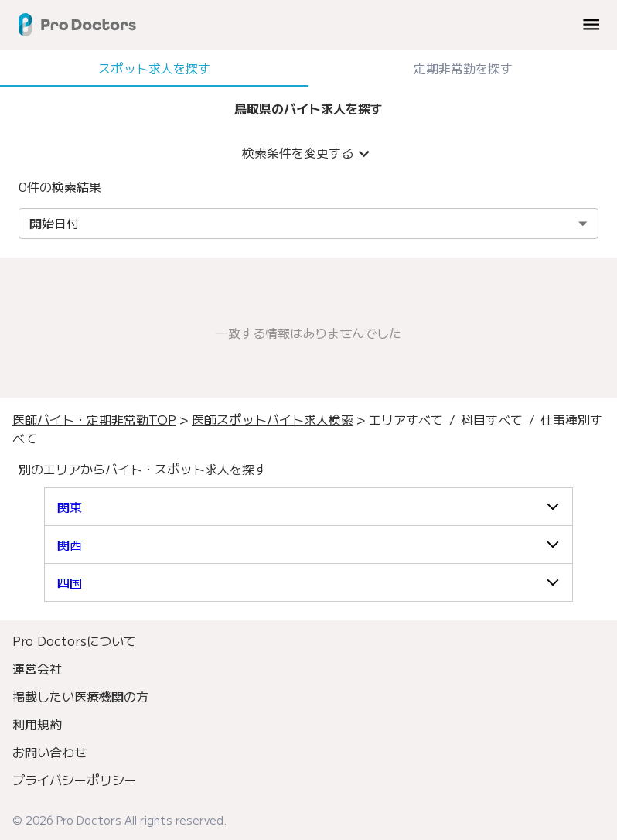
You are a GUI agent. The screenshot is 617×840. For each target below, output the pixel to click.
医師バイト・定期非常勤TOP (94, 419)
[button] (308, 507)
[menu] (591, 24)
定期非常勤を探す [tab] (463, 68)
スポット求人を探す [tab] (154, 68)
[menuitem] (308, 640)
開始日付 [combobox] (54, 223)
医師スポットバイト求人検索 (273, 419)
